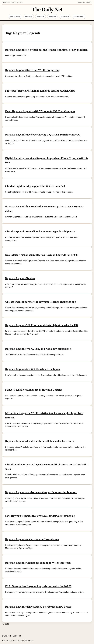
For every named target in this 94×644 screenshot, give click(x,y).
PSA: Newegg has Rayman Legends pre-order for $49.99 (38, 586)
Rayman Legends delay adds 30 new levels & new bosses (38, 607)
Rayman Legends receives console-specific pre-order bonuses (41, 492)
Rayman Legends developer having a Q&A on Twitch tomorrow (43, 135)
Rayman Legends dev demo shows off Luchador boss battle (40, 441)
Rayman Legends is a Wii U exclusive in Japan (33, 369)
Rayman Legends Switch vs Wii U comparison (32, 70)
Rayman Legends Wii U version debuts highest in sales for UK (42, 325)
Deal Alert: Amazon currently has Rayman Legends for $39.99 (42, 255)
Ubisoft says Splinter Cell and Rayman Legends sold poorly (40, 231)
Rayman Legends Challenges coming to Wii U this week (38, 563)
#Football (52, 16)
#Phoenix (29, 16)
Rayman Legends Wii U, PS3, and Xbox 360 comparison (38, 349)
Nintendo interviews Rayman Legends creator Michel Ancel (40, 91)
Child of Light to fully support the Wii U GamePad (35, 186)
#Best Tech (65, 16)
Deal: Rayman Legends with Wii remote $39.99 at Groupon (40, 111)
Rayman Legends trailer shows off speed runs (32, 539)
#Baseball (41, 16)
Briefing (81, 2)
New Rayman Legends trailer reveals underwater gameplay (40, 516)
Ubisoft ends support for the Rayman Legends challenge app (41, 302)
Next (7, 624)
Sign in (89, 2)
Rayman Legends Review (20, 278)
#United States (15, 16)
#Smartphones (79, 16)
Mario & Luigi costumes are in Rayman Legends (34, 390)
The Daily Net (47, 10)
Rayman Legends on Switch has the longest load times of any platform (46, 50)
